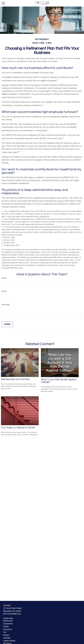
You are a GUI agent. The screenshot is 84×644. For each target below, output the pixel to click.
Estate (6, 627)
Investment (8, 624)
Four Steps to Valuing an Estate (18, 428)
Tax (5, 632)
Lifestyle (7, 638)
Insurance (7, 629)
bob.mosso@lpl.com (12, 614)
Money (6, 635)
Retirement (8, 621)
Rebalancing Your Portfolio (15, 379)
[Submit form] (7, 324)
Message (6, 305)
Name (4, 278)
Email (4, 291)
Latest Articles (9, 641)
